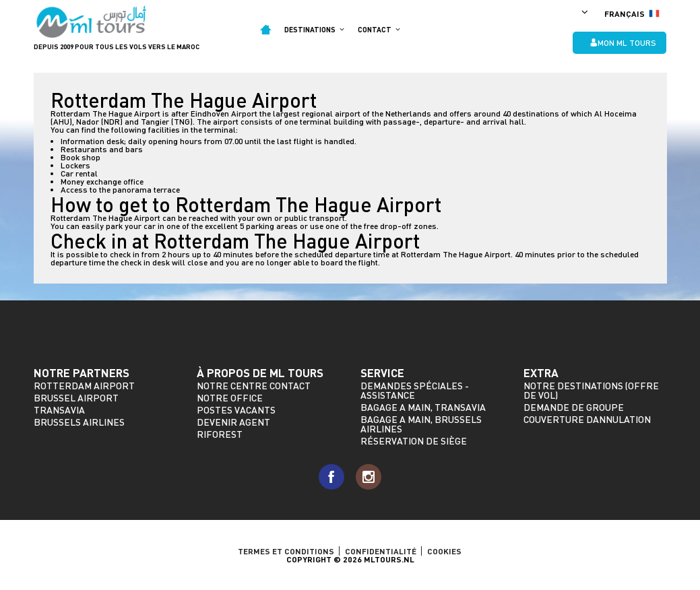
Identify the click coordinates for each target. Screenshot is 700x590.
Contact (379, 29)
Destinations (314, 29)
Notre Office (230, 398)
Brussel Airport (76, 398)
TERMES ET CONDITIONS (286, 551)
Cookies (444, 551)
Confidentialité (381, 551)
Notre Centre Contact (254, 386)
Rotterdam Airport (84, 386)
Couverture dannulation (587, 419)
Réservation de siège (414, 441)
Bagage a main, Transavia (423, 407)
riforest (220, 434)
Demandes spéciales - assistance (415, 390)
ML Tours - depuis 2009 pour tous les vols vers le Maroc (92, 22)
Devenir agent (233, 422)
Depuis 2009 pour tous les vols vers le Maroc (117, 46)
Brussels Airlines (79, 422)
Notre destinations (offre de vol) (591, 390)
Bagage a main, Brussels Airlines (421, 424)
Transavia (59, 410)
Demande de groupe (574, 407)
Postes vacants (236, 410)
